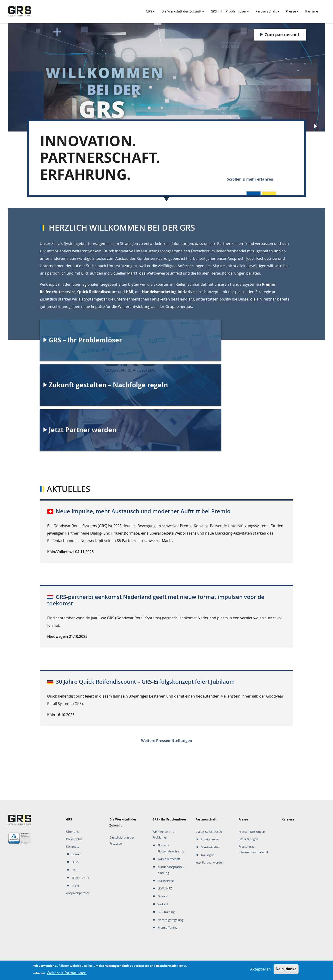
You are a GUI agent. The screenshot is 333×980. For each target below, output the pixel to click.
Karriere (312, 11)
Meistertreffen (211, 847)
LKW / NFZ (165, 888)
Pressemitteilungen (252, 832)
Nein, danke (286, 969)
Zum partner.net (282, 35)
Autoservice (166, 881)
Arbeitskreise (210, 839)
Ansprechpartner (78, 893)
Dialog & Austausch (209, 832)
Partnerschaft (266, 11)
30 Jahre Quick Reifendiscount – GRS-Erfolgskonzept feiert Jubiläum (145, 682)
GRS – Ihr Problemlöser (228, 11)
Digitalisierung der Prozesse (122, 841)
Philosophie (74, 839)
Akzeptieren (261, 969)
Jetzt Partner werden (210, 863)
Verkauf (163, 904)
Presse (291, 11)
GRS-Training (166, 912)
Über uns (72, 832)
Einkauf (163, 896)
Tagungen (207, 855)
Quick (75, 862)
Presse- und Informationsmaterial (253, 850)
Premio (76, 854)
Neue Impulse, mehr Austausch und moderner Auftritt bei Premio (143, 511)
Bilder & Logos (248, 839)
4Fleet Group (80, 878)
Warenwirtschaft (169, 859)
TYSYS (76, 886)
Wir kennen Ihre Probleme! (163, 835)
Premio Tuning (167, 928)
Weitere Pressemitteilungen (167, 741)
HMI (74, 870)
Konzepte (73, 847)
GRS (149, 11)
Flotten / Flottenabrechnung (171, 848)
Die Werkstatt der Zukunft (181, 11)
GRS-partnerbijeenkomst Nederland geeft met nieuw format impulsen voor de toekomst (156, 600)
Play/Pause (316, 127)
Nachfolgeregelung (170, 920)
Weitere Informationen (67, 973)
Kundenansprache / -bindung (172, 870)
